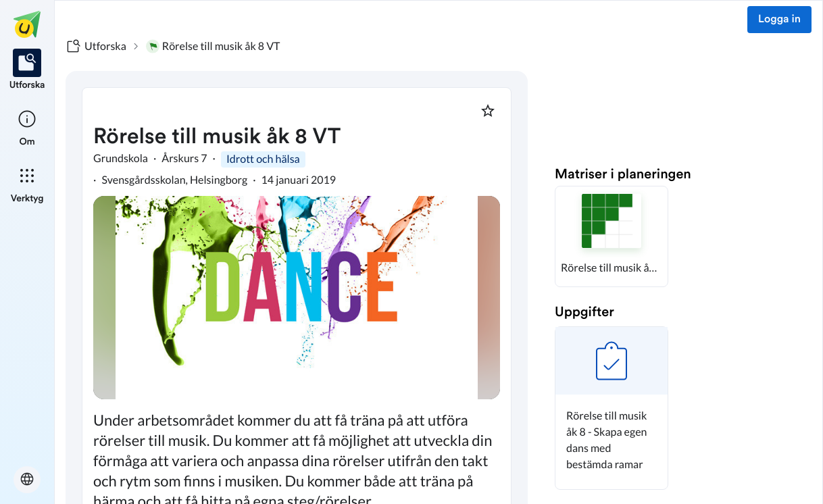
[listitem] (27, 70)
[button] (612, 236)
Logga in (779, 20)
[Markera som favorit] (488, 111)
